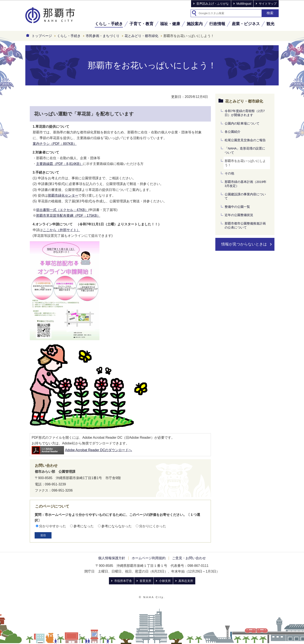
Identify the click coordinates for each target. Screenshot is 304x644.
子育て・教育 (141, 24)
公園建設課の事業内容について (245, 196)
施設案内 (195, 24)
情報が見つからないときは (244, 244)
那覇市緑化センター (63, 195)
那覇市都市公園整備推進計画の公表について (245, 225)
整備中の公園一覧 (237, 207)
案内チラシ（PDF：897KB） (55, 144)
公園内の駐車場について (242, 123)
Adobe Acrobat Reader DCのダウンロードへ (82, 450)
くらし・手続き (109, 24)
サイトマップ (268, 4)
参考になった (84, 526)
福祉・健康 (170, 24)
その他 (229, 173)
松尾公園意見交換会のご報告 (245, 140)
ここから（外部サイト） (61, 230)
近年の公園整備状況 (239, 215)
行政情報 (217, 24)
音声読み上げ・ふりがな (213, 4)
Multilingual (244, 4)
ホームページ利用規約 (149, 558)
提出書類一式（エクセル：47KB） (62, 210)
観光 (270, 24)
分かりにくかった (153, 526)
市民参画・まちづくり (103, 36)
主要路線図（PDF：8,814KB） (59, 164)
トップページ (42, 36)
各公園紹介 (233, 132)
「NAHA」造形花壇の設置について (245, 150)
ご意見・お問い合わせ (189, 558)
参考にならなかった (117, 526)
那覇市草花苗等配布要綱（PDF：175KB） (68, 216)
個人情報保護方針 (112, 558)
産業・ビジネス (246, 24)
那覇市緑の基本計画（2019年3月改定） (246, 184)
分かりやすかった (53, 526)
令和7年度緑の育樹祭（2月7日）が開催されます (245, 113)
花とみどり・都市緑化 (141, 36)
